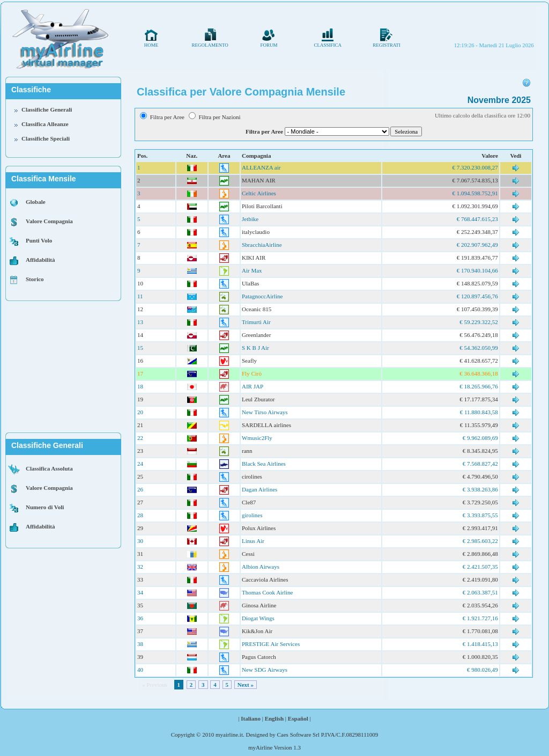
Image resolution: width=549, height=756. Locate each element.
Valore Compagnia (49, 221)
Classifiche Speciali (46, 138)
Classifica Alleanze (45, 124)
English (274, 718)
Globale (36, 202)
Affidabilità (40, 260)
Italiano (251, 718)
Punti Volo (39, 240)
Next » (246, 685)
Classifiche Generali (47, 109)
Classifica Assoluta (49, 468)
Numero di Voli (45, 507)
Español (298, 718)
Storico (35, 279)
